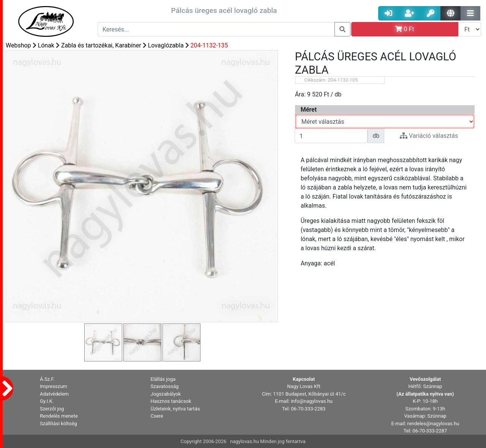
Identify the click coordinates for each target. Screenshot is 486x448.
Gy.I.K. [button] (47, 401)
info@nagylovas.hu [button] (312, 401)
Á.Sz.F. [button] (47, 379)
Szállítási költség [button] (58, 424)
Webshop (18, 45)
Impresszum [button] (54, 386)
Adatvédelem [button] (54, 394)
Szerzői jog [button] (52, 409)
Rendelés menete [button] (59, 416)
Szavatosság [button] (165, 386)
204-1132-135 (209, 45)
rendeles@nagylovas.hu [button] (433, 424)
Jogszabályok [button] (166, 394)
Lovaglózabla (166, 45)
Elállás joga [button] (163, 379)
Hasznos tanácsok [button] (171, 401)
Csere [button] (157, 416)
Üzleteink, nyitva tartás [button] (175, 409)
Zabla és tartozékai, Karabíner (101, 45)
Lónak (46, 45)
